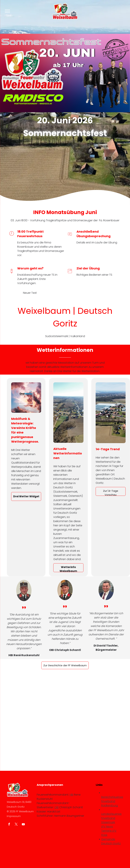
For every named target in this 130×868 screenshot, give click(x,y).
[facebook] (9, 825)
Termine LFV (109, 831)
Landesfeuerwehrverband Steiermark (111, 818)
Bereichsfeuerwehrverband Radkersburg (112, 801)
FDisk (104, 835)
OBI (56, 807)
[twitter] (16, 825)
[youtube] (23, 825)
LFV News (107, 827)
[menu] (7, 11)
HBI (71, 795)
